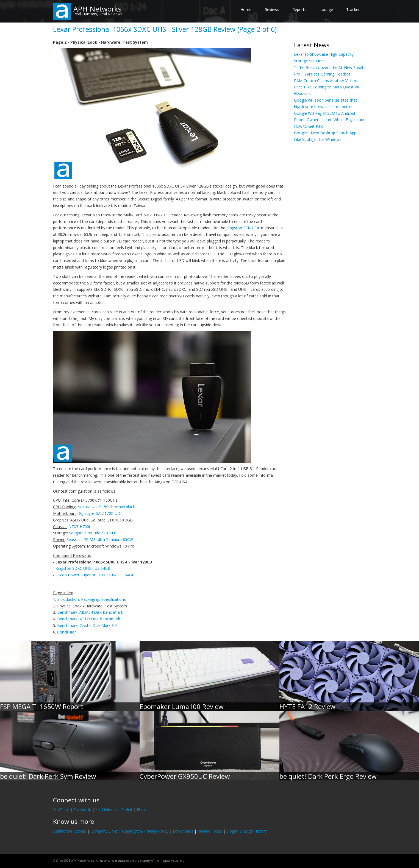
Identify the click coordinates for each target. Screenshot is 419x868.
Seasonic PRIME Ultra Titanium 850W (100, 539)
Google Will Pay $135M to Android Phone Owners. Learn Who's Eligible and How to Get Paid (330, 120)
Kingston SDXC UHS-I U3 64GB (83, 568)
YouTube (61, 810)
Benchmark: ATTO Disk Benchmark (89, 619)
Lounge (326, 9)
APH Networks (97, 9)
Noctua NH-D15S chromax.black (106, 507)
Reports (299, 9)
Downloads (183, 831)
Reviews (272, 9)
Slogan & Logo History (247, 831)
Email (142, 810)
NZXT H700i (79, 527)
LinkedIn (109, 810)
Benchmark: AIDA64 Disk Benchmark (90, 612)
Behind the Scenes (70, 831)
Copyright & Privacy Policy (145, 831)
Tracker (353, 9)
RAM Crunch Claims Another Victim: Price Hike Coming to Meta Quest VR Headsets (327, 87)
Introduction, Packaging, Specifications (91, 599)
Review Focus (210, 831)
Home (246, 9)
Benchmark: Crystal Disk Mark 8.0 (87, 625)
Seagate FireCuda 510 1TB (93, 533)
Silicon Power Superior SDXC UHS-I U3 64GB (95, 575)
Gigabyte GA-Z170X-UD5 (101, 513)
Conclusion (67, 632)
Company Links (104, 831)
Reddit (127, 810)
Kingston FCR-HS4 (243, 228)
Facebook (82, 810)
